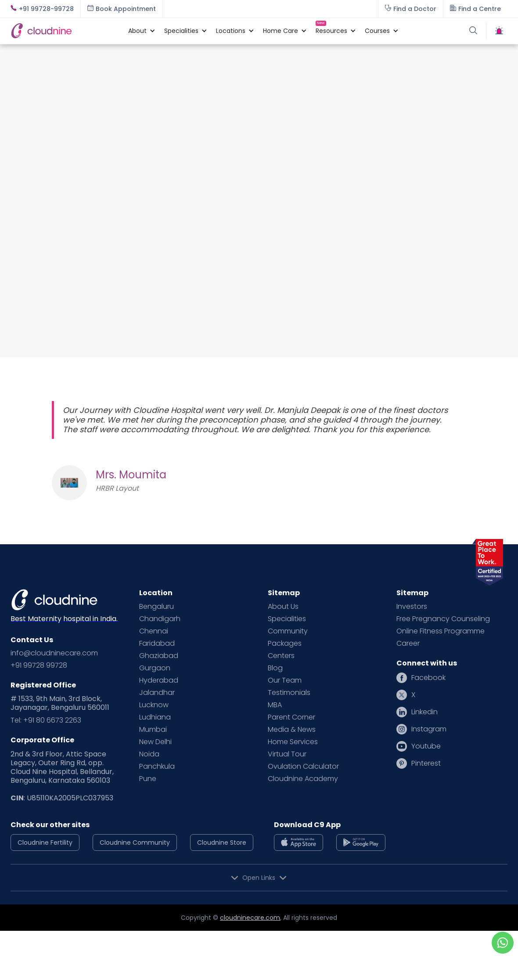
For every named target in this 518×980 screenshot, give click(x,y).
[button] (137, 31)
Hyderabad (159, 680)
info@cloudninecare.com (54, 653)
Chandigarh (160, 619)
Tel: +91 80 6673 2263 (46, 720)
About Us (283, 607)
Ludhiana (155, 717)
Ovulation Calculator (303, 767)
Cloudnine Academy (303, 779)
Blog (275, 668)
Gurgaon (155, 668)
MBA (275, 705)
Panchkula (157, 767)
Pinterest (426, 763)
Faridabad (157, 644)
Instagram (429, 729)
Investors (412, 607)
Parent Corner (291, 717)
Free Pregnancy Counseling (443, 619)
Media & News (292, 730)
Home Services (293, 742)
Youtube (426, 746)
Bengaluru (156, 607)
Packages (285, 644)
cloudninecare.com (250, 918)
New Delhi (155, 742)
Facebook (428, 678)
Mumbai (153, 730)
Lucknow (154, 705)
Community (288, 631)
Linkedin (424, 712)
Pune (148, 779)
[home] (65, 31)
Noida (149, 754)
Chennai (154, 631)
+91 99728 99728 (39, 665)
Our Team (285, 680)
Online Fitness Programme (441, 631)
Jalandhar (157, 693)
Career (408, 644)
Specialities (287, 619)
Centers (281, 656)
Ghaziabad (159, 656)
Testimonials (289, 693)
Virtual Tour (287, 754)
